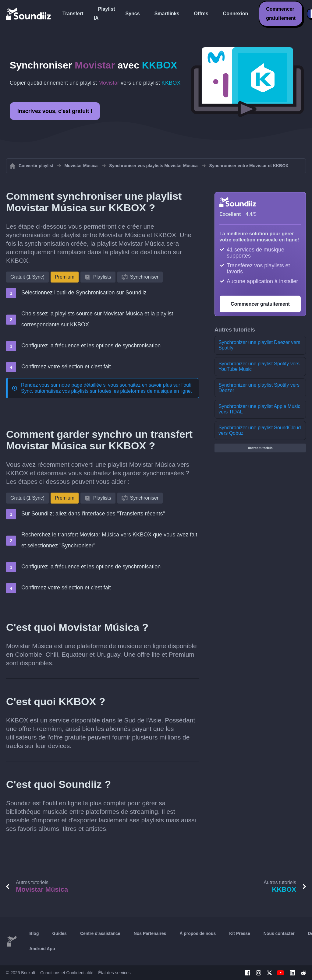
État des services (114, 973)
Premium (65, 277)
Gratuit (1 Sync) (27, 277)
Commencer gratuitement (281, 14)
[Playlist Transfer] (29, 14)
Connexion (236, 14)
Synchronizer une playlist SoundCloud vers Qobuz (260, 430)
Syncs (133, 14)
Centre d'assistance (100, 933)
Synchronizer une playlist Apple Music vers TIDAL (259, 409)
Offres (201, 14)
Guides (59, 933)
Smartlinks (167, 14)
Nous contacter (279, 933)
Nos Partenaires (150, 933)
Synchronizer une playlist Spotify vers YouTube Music (259, 366)
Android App (42, 949)
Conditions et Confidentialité (67, 973)
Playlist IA (104, 14)
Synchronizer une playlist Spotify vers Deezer (259, 388)
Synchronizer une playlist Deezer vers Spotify (259, 345)
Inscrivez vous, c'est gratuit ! (55, 111)
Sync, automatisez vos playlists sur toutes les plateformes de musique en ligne (106, 391)
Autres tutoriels (260, 448)
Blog (34, 933)
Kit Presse (239, 933)
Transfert (73, 14)
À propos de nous (198, 933)
